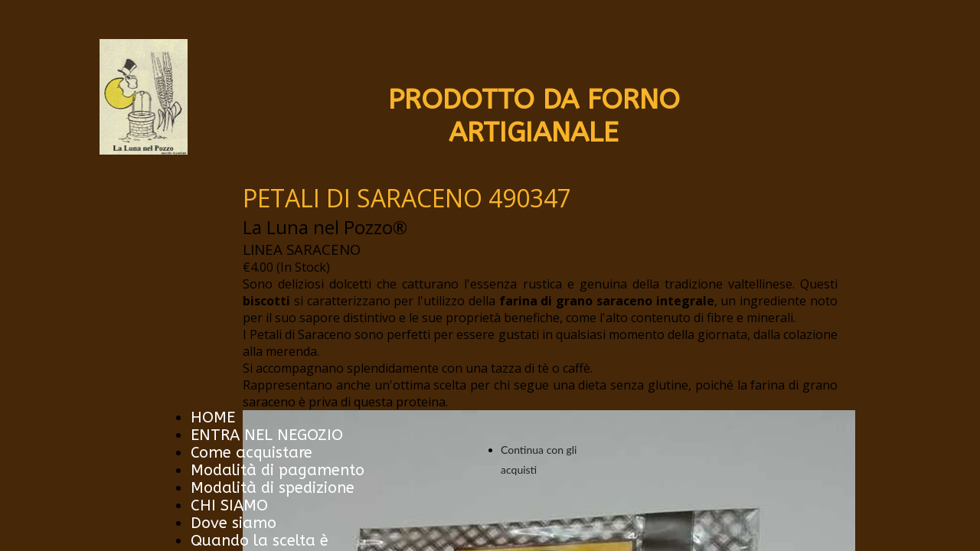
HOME (213, 417)
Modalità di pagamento (278, 470)
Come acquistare (252, 453)
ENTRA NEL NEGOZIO (267, 435)
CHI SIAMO (229, 505)
